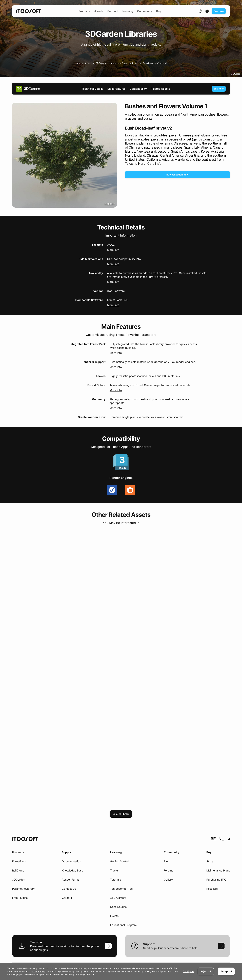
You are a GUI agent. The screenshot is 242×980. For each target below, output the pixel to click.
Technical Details (92, 89)
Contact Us (69, 889)
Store (210, 861)
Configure (188, 971)
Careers (67, 898)
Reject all (206, 971)
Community (145, 11)
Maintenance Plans (218, 870)
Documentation (71, 861)
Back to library (121, 814)
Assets (99, 11)
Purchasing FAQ (216, 880)
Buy (159, 11)
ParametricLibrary (23, 889)
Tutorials (115, 880)
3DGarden (101, 63)
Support (113, 11)
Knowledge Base (72, 870)
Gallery (168, 880)
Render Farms (71, 880)
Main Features (116, 89)
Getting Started (120, 861)
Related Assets (160, 89)
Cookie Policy (39, 971)
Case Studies (118, 907)
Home (77, 63)
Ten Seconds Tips (121, 889)
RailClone (18, 870)
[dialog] (121, 971)
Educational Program (123, 925)
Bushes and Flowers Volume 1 (124, 63)
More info (113, 250)
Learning (127, 11)
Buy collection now (177, 175)
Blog (167, 861)
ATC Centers (118, 898)
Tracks (114, 870)
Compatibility (138, 89)
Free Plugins (20, 898)
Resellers (212, 889)
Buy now (219, 11)
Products (84, 11)
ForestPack (19, 861)
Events (114, 916)
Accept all (226, 971)
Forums (168, 870)
